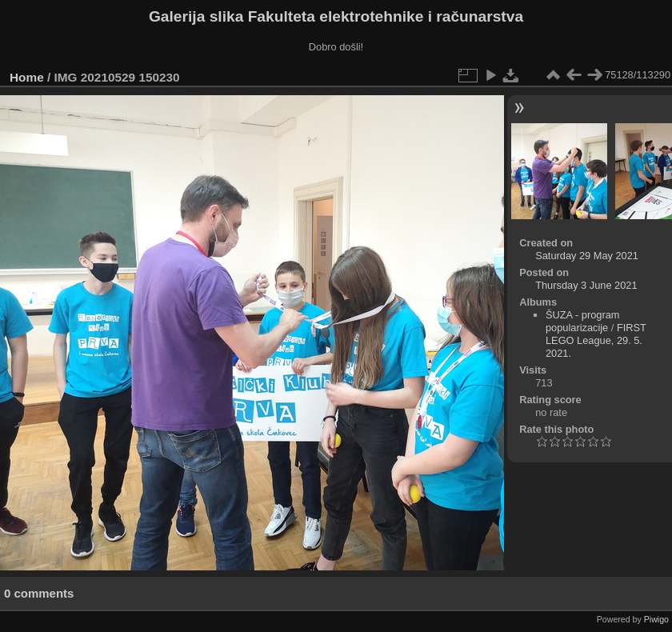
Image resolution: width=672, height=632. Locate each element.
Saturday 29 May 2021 (587, 256)
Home (27, 77)
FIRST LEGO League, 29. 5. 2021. (596, 340)
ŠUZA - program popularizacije (582, 321)
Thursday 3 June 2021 (586, 285)
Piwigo (656, 619)
